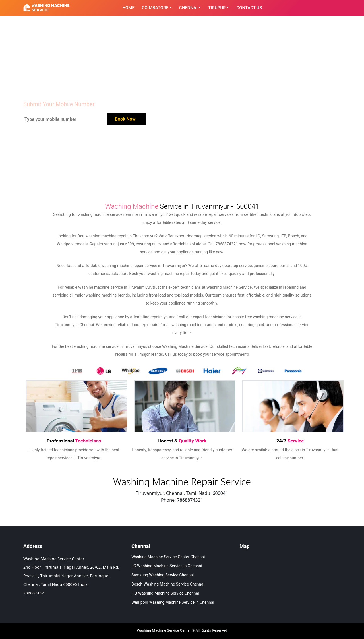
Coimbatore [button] (155, 8)
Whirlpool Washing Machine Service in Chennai (173, 602)
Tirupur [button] (217, 8)
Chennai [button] (188, 8)
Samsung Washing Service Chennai (163, 575)
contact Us (249, 8)
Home (128, 8)
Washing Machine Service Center (164, 630)
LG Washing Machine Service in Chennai (167, 566)
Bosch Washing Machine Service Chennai (168, 584)
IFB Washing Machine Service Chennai (165, 593)
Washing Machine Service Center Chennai (168, 557)
